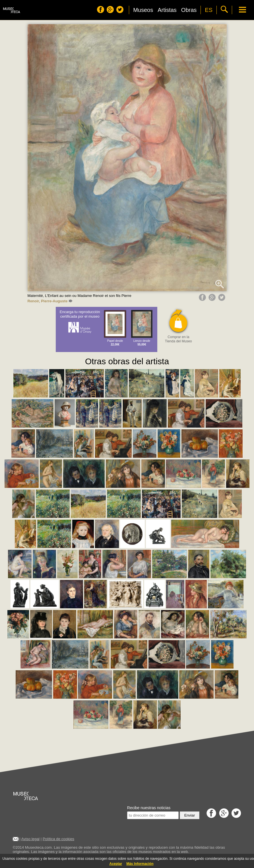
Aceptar (116, 864)
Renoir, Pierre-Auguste (50, 301)
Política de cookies (58, 839)
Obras (189, 10)
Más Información (140, 864)
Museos (143, 10)
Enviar (190, 815)
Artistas (167, 10)
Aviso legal (30, 839)
